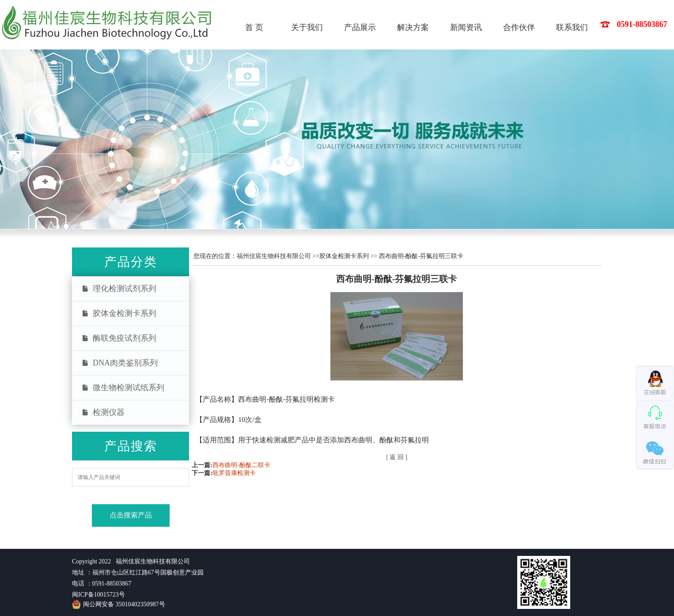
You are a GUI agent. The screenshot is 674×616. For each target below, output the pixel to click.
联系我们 (572, 27)
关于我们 (307, 27)
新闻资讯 (466, 27)
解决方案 (413, 27)
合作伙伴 (519, 27)
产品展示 (360, 27)
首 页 (254, 27)
